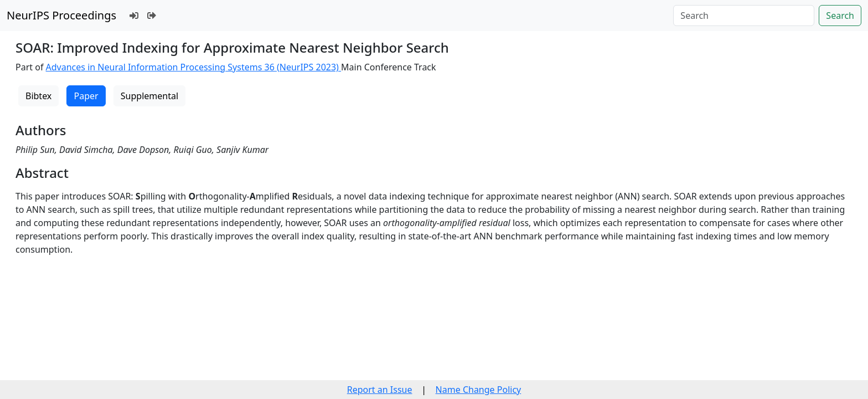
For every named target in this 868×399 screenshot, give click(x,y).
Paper (86, 96)
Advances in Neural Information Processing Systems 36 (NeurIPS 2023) (194, 67)
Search (840, 16)
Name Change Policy (479, 390)
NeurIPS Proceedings (61, 15)
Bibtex (38, 96)
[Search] (744, 16)
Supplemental (149, 96)
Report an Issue (380, 390)
